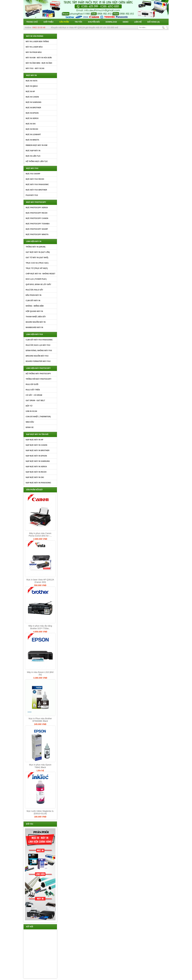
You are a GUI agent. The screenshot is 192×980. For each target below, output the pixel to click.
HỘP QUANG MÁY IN (34, 311)
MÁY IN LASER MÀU (34, 47)
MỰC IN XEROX (32, 118)
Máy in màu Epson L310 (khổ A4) (40, 673)
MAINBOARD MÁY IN (34, 327)
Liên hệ (138, 22)
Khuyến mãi (94, 22)
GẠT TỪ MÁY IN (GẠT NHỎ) (37, 258)
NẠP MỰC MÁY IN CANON (36, 445)
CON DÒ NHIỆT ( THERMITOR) (38, 417)
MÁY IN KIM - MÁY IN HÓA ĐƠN (39, 58)
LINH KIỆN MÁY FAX (34, 334)
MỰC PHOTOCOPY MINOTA (37, 234)
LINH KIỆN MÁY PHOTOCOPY (38, 368)
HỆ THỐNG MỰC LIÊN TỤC (37, 161)
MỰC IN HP (30, 92)
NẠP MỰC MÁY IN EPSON (36, 456)
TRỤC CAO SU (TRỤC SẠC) (37, 263)
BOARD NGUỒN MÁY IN (36, 322)
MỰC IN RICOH (32, 129)
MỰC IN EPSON (32, 113)
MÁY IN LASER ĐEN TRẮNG (37, 42)
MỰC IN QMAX (32, 86)
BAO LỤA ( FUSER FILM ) (36, 279)
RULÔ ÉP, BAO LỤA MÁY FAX (38, 345)
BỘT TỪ (29, 406)
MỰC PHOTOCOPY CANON (37, 218)
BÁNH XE (30, 427)
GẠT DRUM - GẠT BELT (35, 401)
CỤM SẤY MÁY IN (33, 301)
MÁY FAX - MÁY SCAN (35, 68)
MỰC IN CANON (32, 97)
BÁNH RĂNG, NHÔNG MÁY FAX (39, 351)
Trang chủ (32, 22)
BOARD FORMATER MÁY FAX (38, 361)
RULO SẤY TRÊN (33, 390)
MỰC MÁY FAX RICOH (35, 179)
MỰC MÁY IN (31, 75)
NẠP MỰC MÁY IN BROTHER (38, 450)
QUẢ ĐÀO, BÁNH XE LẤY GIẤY (38, 284)
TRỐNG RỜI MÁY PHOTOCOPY (39, 379)
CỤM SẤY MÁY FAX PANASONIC (39, 340)
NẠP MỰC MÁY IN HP (34, 440)
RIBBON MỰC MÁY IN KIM (37, 145)
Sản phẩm (64, 22)
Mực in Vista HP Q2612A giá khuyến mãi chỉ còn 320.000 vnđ (90, 27)
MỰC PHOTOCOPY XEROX (37, 208)
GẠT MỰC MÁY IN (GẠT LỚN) (38, 252)
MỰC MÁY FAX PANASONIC (37, 184)
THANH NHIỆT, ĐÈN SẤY (36, 317)
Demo (126, 22)
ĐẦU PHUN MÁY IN (34, 295)
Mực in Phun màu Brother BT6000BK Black (40, 720)
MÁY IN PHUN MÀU (34, 52)
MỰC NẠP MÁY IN (33, 151)
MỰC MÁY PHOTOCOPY (36, 202)
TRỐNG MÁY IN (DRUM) (36, 247)
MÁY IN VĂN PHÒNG (35, 36)
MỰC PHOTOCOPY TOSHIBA (38, 224)
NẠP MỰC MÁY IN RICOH (36, 472)
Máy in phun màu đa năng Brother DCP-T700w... (40, 627)
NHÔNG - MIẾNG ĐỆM (35, 306)
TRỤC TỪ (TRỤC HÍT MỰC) (37, 268)
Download (111, 22)
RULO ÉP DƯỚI (32, 384)
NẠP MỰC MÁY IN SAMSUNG (38, 461)
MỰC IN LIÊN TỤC (33, 156)
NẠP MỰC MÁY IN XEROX (36, 467)
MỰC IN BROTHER (33, 108)
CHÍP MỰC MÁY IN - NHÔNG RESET (40, 274)
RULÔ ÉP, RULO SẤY (34, 290)
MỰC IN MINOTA (32, 140)
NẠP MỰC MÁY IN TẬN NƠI (37, 434)
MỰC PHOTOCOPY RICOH (37, 213)
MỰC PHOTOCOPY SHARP (37, 229)
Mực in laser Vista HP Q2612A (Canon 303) (40, 581)
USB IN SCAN (31, 411)
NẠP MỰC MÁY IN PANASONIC (38, 483)
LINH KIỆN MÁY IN (34, 241)
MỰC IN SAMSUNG (34, 102)
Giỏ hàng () (153, 22)
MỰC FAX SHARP (33, 174)
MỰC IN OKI (31, 124)
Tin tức (78, 22)
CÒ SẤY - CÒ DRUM (34, 395)
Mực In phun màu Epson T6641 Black (40, 766)
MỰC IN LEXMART (33, 135)
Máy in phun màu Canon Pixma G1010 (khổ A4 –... (40, 535)
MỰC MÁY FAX (32, 168)
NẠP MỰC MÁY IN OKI (35, 477)
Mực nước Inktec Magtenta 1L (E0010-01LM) (40, 812)
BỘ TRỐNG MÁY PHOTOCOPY (38, 374)
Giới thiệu (49, 22)
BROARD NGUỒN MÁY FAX (37, 356)
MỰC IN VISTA (32, 81)
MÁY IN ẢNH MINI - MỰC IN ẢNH (39, 63)
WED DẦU (30, 422)
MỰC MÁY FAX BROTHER (36, 190)
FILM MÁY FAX (32, 195)
